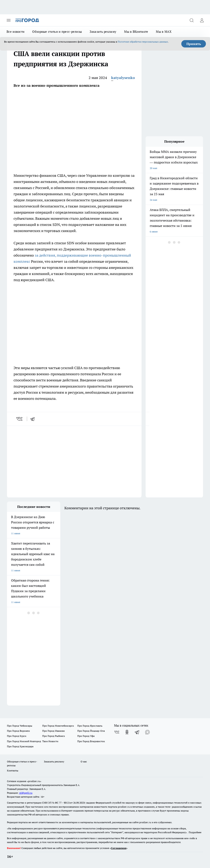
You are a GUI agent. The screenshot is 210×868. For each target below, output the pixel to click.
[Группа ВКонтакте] (117, 732)
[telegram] (34, 419)
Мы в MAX (164, 32)
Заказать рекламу (103, 32)
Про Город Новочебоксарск (58, 726)
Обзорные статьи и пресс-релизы (57, 32)
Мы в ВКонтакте (136, 32)
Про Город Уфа (86, 736)
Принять (194, 44)
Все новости (15, 32)
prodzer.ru (124, 807)
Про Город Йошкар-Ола (91, 731)
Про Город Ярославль (90, 726)
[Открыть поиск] (192, 20)
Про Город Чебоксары (20, 726)
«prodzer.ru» (34, 781)
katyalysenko (123, 78)
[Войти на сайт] (202, 20)
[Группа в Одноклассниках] (127, 732)
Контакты (13, 770)
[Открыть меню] (9, 20)
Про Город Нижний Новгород (24, 741)
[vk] (20, 419)
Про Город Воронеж (18, 731)
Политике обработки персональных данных (143, 42)
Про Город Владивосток (91, 741)
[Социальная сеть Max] (147, 732)
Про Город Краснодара (20, 746)
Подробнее (195, 832)
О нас (84, 761)
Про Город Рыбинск (54, 736)
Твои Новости (50, 741)
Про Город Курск (17, 736)
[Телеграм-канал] (137, 732)
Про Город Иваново (54, 731)
